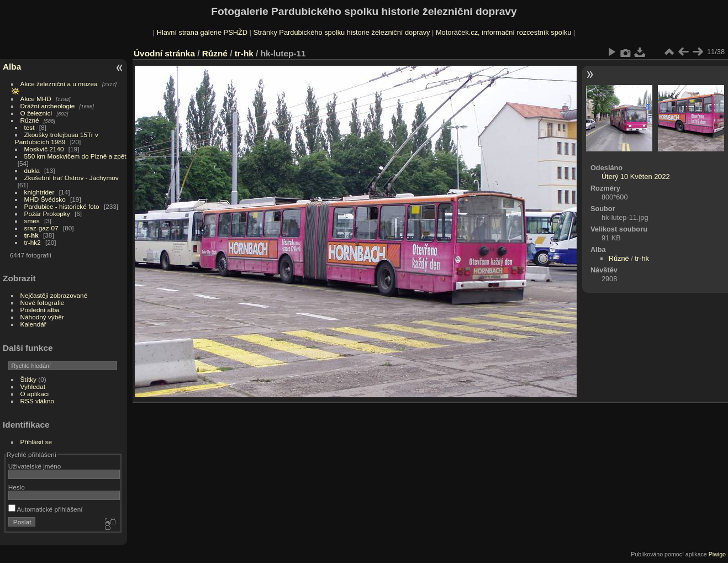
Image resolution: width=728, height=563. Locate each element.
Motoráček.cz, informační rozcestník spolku (503, 32)
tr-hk (31, 235)
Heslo (17, 487)
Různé (30, 120)
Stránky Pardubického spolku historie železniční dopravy (341, 32)
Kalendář (33, 324)
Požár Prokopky (47, 214)
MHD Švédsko (45, 199)
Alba (12, 67)
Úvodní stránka (164, 53)
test (30, 127)
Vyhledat (33, 386)
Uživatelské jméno (35, 466)
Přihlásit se (36, 442)
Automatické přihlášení (46, 509)
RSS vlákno (37, 401)
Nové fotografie (43, 302)
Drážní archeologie (48, 106)
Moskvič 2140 (44, 149)
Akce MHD (36, 99)
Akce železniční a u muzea (59, 84)
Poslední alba (40, 310)
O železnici (36, 113)
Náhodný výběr (42, 317)
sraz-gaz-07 (41, 228)
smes (32, 221)
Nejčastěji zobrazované (54, 295)
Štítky (28, 379)
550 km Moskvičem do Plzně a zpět (75, 156)
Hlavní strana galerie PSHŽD (202, 32)
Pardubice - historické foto (62, 206)
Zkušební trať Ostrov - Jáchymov (72, 178)
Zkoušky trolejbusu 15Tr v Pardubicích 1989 (57, 138)
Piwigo (717, 554)
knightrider (39, 192)
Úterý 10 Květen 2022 (636, 177)
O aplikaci (35, 394)
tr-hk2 (33, 242)
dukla (32, 170)
